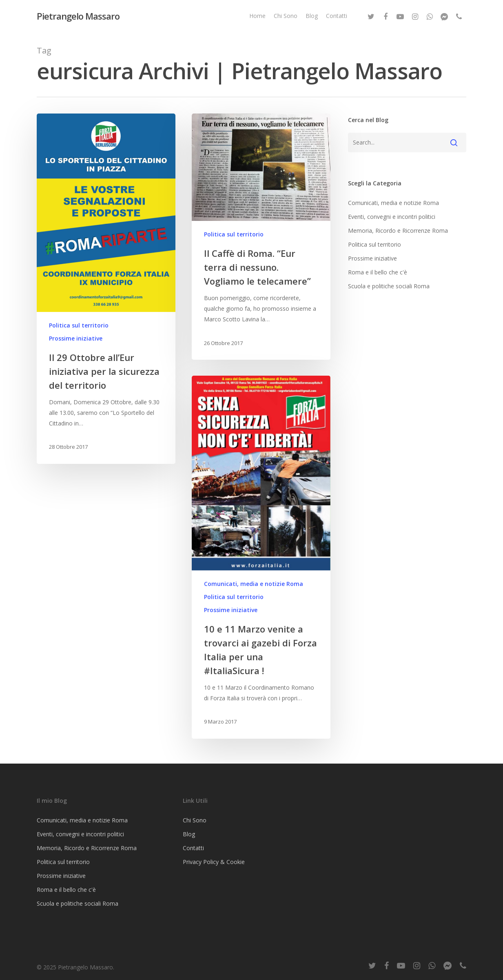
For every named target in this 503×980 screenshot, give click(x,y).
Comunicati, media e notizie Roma (254, 587)
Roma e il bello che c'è (378, 272)
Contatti (337, 16)
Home (257, 16)
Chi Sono (286, 16)
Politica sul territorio (79, 325)
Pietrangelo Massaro (78, 16)
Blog (312, 16)
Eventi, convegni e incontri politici (392, 217)
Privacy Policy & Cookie (214, 862)
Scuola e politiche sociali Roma (389, 286)
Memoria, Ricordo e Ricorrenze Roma (398, 231)
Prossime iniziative (76, 338)
